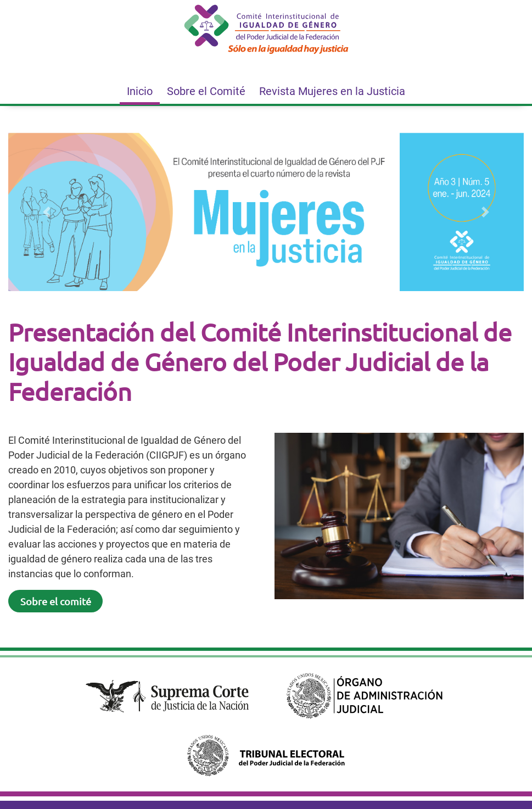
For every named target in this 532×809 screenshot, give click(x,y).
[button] (47, 212)
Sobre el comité (56, 601)
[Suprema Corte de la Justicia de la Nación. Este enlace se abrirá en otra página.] (167, 696)
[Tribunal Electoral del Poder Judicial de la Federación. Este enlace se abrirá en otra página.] (266, 756)
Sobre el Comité (206, 91)
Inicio (140, 91)
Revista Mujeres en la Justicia (332, 91)
